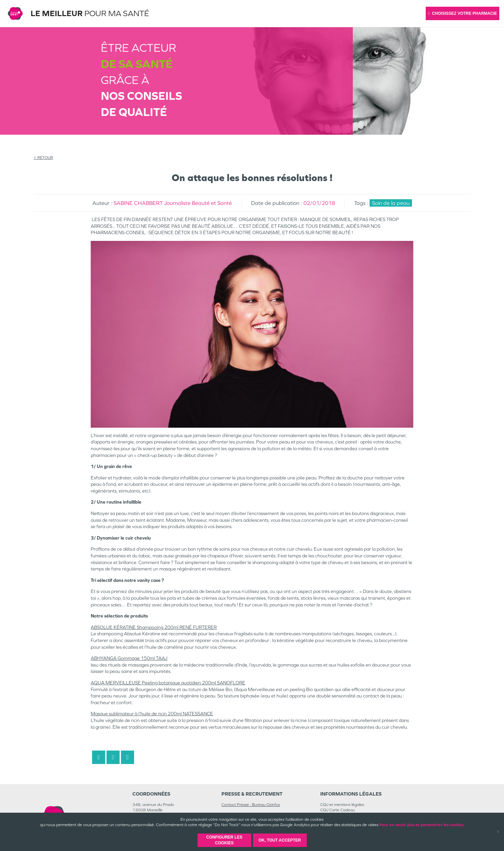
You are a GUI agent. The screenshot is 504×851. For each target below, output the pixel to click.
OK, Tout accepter (280, 840)
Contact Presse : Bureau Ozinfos (251, 805)
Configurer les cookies (224, 840)
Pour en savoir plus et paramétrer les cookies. (422, 825)
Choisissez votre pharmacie (463, 13)
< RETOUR (43, 158)
